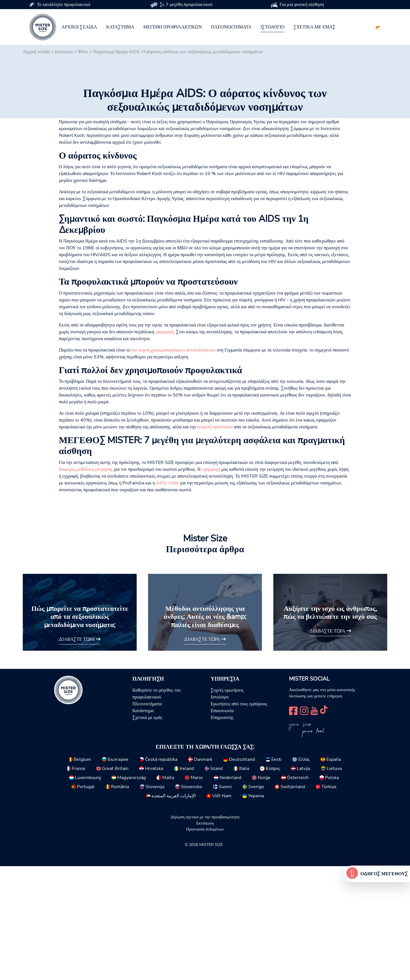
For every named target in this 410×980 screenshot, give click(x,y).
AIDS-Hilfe (167, 597)
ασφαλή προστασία (215, 541)
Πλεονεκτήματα (231, 27)
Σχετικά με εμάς (314, 27)
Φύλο (83, 52)
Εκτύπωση (205, 937)
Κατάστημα (120, 27)
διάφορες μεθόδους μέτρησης (86, 583)
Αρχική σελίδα (79, 27)
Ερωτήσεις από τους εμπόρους (239, 818)
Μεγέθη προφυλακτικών (173, 27)
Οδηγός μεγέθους (384, 874)
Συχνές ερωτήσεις (227, 804)
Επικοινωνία (222, 825)
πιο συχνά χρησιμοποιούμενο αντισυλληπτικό (173, 464)
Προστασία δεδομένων (205, 943)
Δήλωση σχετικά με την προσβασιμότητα (205, 931)
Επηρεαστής (222, 831)
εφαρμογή (165, 446)
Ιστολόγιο (272, 27)
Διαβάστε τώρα (80, 753)
